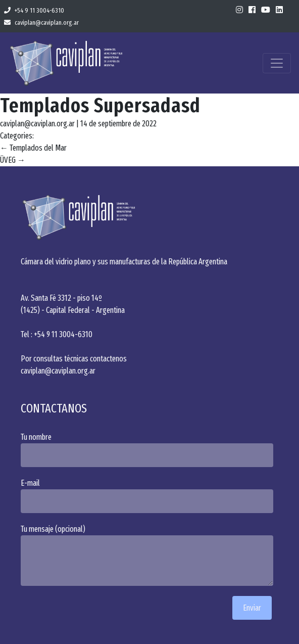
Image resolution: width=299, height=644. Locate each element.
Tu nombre (149, 450)
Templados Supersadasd (100, 106)
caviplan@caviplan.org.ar (41, 22)
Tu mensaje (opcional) (149, 555)
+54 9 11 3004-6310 (34, 10)
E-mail (149, 496)
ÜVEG (13, 160)
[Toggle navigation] (277, 63)
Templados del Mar (33, 148)
